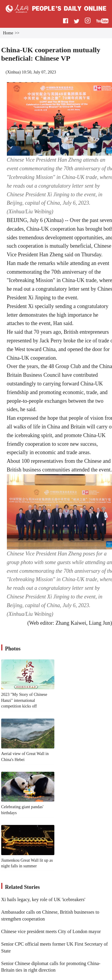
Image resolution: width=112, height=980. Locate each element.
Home (8, 33)
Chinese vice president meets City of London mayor (51, 931)
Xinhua (13, 72)
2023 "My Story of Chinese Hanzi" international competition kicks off (24, 700)
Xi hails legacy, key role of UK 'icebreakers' (43, 899)
